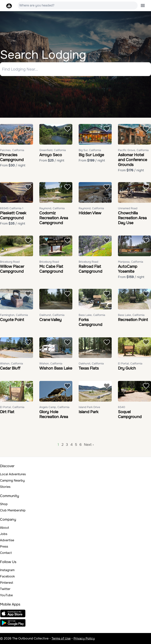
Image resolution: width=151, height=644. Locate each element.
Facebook (7, 576)
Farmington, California (14, 315)
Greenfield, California (53, 150)
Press (4, 546)
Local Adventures (13, 474)
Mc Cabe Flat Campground (51, 269)
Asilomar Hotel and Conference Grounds (133, 160)
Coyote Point (12, 320)
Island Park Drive (89, 407)
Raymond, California (52, 208)
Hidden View (90, 213)
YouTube (6, 595)
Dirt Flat (7, 412)
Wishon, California (12, 363)
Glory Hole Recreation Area (54, 414)
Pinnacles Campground (12, 157)
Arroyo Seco (51, 155)
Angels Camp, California (54, 407)
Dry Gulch (127, 368)
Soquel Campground (130, 414)
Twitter (5, 589)
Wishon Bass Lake (56, 368)
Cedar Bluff (10, 368)
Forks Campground (90, 322)
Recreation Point (133, 320)
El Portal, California (130, 363)
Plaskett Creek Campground (13, 216)
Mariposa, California (131, 262)
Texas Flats (89, 368)
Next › (89, 445)
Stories (5, 487)
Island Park (88, 412)
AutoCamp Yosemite (128, 269)
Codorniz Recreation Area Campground (54, 218)
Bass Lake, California (92, 315)
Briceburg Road (10, 262)
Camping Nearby (12, 480)
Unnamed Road (128, 208)
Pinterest (7, 583)
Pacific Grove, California (133, 150)
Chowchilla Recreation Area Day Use (132, 218)
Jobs (4, 534)
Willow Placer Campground (12, 269)
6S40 (122, 407)
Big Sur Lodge (91, 155)
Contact (6, 553)
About (5, 528)
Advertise (7, 540)
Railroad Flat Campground (90, 269)
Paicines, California (12, 150)
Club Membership (13, 510)
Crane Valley (50, 320)
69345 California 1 (12, 208)
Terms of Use (61, 638)
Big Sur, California (90, 150)
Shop (4, 504)
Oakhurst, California (52, 315)
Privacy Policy (84, 638)
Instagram (7, 570)
